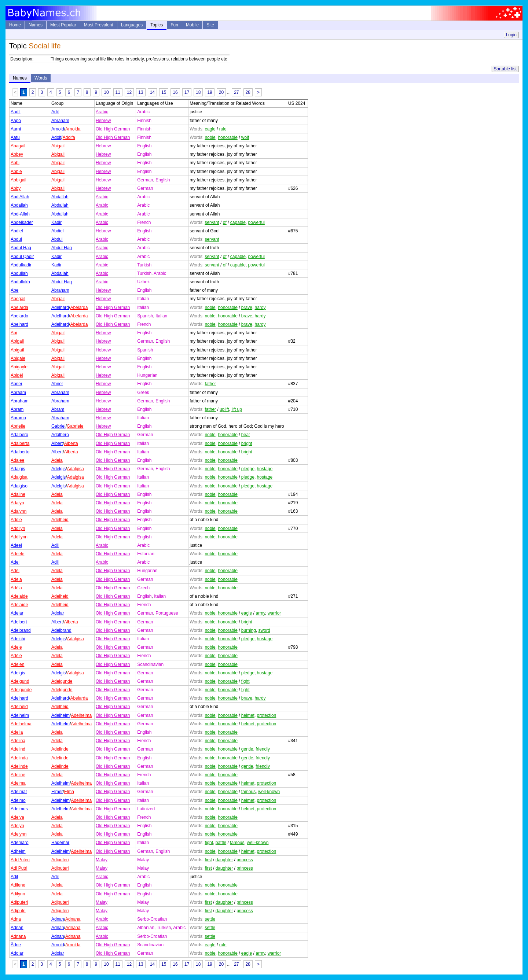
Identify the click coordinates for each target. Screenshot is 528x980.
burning (249, 630)
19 (210, 92)
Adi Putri (19, 868)
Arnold (58, 129)
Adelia (17, 732)
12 (129, 92)
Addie (16, 520)
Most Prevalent (99, 25)
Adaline (18, 494)
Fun (174, 25)
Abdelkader (22, 222)
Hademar (60, 843)
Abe (14, 290)
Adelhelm (20, 715)
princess (245, 860)
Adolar (58, 613)
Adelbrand (21, 630)
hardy (260, 307)
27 (236, 92)
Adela (57, 460)
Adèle (16, 656)
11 (118, 92)
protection (267, 715)
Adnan (58, 919)
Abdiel (17, 231)
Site (210, 25)
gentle (247, 749)
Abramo (18, 418)
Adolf (56, 137)
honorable (228, 137)
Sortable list (505, 69)
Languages (132, 25)
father (210, 384)
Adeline (18, 775)
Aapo (16, 121)
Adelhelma (81, 715)
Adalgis (18, 469)
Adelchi (18, 639)
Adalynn (19, 511)
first (208, 860)
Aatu (15, 137)
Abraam (18, 393)
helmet (248, 715)
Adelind (18, 749)
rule (223, 129)
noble (210, 137)
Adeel (16, 545)
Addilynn (19, 537)
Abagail (18, 146)
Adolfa (69, 137)
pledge (248, 469)
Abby (16, 188)
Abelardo (19, 316)
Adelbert (19, 622)
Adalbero (19, 435)
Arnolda (73, 129)
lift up (237, 409)
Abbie (16, 172)
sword (264, 630)
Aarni (16, 129)
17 (187, 92)
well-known (269, 792)
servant (212, 222)
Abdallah (60, 197)
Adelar (17, 613)
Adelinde (60, 749)
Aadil (16, 112)
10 (106, 92)
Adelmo (18, 800)
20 (221, 92)
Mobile (192, 25)
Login (511, 35)
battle (221, 843)
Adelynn (19, 834)
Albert (57, 443)
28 (248, 92)
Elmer (57, 792)
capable (238, 222)
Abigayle (19, 367)
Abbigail (19, 180)
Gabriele (75, 426)
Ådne (16, 945)
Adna (16, 919)
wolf (245, 137)
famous (248, 792)
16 (175, 92)
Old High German (113, 129)
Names (36, 25)
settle (210, 919)
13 (141, 92)
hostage (265, 469)
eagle (210, 129)
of (225, 222)
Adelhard (60, 307)
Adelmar (19, 792)
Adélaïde (19, 605)
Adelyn (17, 826)
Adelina (18, 741)
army (260, 613)
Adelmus (19, 809)
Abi (14, 333)
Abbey (17, 154)
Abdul (16, 239)
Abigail (58, 146)
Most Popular (63, 25)
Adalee (17, 460)
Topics (157, 25)
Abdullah (19, 273)
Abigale (18, 358)
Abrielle (18, 426)
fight (245, 681)
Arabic (102, 112)
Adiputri (18, 911)
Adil (55, 112)
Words (41, 78)
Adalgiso (19, 486)
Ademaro (20, 843)
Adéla (16, 588)
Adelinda (19, 758)
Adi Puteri (20, 860)
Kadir (56, 222)
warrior (274, 613)
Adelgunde (62, 681)
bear (246, 435)
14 (152, 92)
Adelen (17, 664)
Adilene (18, 885)
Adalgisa (76, 469)
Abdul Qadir (22, 257)
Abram (17, 409)
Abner (16, 384)
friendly (263, 749)
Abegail (18, 299)
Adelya (17, 817)
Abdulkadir (21, 265)
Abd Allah (20, 197)
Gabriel (58, 426)
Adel (15, 562)
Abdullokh (20, 282)
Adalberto (20, 452)
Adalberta (20, 443)
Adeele (17, 554)
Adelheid (60, 520)
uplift (224, 409)
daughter (224, 860)
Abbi (15, 163)
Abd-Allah (20, 214)
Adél (15, 571)
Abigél (17, 375)
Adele (16, 647)
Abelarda (19, 307)
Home (15, 25)
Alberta (71, 443)
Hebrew (103, 121)
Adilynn (18, 894)
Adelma (18, 783)
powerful (256, 222)
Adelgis (58, 469)
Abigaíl (17, 350)
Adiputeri (60, 860)
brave (247, 307)
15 (164, 92)
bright (247, 443)
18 (198, 92)
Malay (102, 860)
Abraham (60, 121)
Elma (69, 792)
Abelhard (19, 324)
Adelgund (20, 681)
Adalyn (17, 503)
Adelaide (19, 596)
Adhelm (18, 851)
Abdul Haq (21, 248)
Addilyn (18, 528)
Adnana (73, 919)
